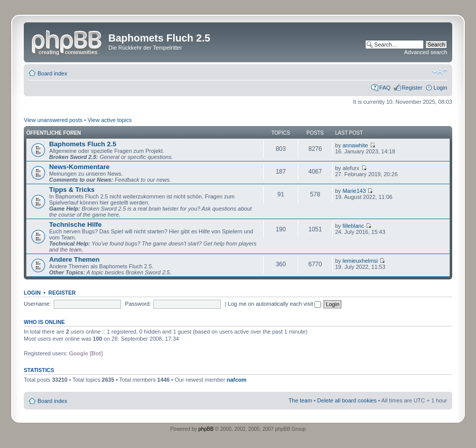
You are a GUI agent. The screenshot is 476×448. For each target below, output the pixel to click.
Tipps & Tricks (72, 190)
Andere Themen (74, 259)
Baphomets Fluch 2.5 (83, 144)
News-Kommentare (79, 167)
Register (412, 88)
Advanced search (426, 52)
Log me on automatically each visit (274, 304)
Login (440, 88)
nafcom (237, 380)
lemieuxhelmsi (360, 261)
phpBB (206, 429)
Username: (37, 304)
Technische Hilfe (75, 225)
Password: (138, 304)
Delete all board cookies (347, 400)
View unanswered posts (53, 120)
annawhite (355, 145)
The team (300, 400)
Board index (52, 73)
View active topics (110, 120)
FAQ (385, 88)
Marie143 (354, 191)
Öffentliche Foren (54, 133)
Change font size (440, 71)
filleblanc (353, 226)
